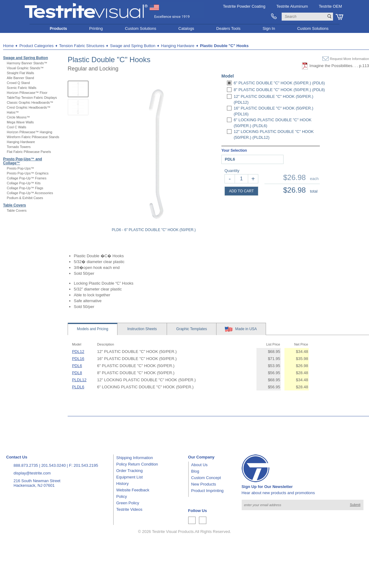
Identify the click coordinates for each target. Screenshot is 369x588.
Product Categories (36, 46)
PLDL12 (79, 380)
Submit (355, 505)
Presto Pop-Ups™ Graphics (28, 173)
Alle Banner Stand (20, 78)
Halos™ (13, 112)
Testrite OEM (330, 6)
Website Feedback (133, 490)
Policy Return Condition (137, 464)
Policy (122, 496)
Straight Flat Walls (20, 73)
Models (93, 329)
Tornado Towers (19, 147)
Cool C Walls (16, 127)
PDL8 (77, 373)
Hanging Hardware (21, 142)
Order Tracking (129, 471)
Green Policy (128, 503)
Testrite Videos (129, 509)
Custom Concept (206, 478)
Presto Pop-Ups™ (20, 168)
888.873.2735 (26, 465)
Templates (192, 329)
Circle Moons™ (18, 117)
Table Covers (14, 205)
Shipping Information (135, 458)
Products (58, 28)
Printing (96, 28)
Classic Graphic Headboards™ (30, 102)
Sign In (269, 28)
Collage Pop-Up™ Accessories (30, 193)
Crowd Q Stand (18, 83)
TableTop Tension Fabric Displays (32, 98)
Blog (195, 471)
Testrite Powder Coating (244, 6)
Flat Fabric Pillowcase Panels (29, 152)
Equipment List (129, 477)
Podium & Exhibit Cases (25, 198)
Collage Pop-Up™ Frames (27, 178)
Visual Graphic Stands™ (25, 68)
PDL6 (77, 366)
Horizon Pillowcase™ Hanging (30, 132)
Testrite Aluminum (292, 6)
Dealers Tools (228, 28)
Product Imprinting (208, 491)
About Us (199, 465)
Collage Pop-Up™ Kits (24, 183)
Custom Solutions (141, 28)
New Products (204, 484)
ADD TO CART (242, 191)
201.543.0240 (54, 465)
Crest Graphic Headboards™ (29, 107)
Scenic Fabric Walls (22, 88)
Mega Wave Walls (20, 122)
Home (8, 46)
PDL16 (78, 359)
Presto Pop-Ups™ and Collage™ (23, 161)
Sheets (142, 329)
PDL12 (78, 352)
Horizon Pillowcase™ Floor (27, 93)
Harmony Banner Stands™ (27, 63)
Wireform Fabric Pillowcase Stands (33, 137)
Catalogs (186, 28)
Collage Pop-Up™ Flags (25, 188)
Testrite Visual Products (173, 532)
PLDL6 (78, 387)
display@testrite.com (32, 473)
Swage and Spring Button (26, 58)
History (122, 484)
